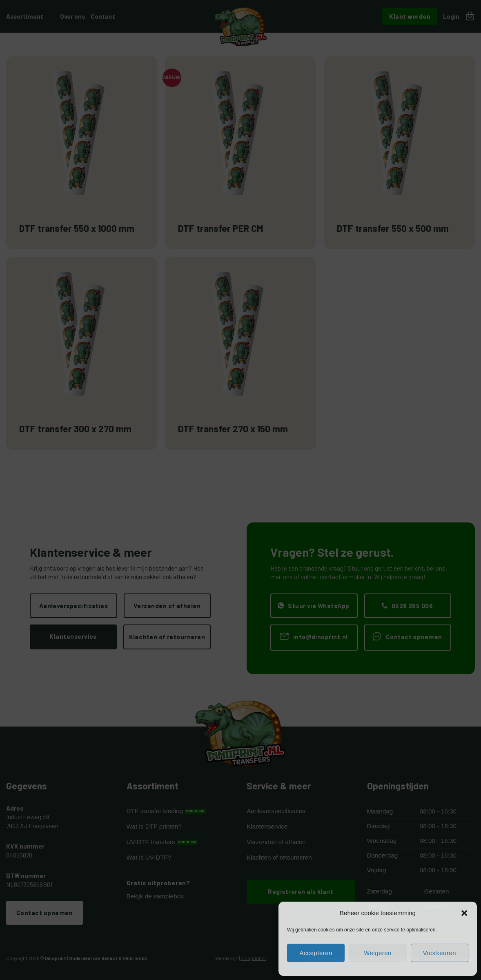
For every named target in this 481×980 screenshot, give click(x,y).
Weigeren (378, 953)
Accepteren (316, 953)
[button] (464, 913)
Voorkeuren (440, 953)
